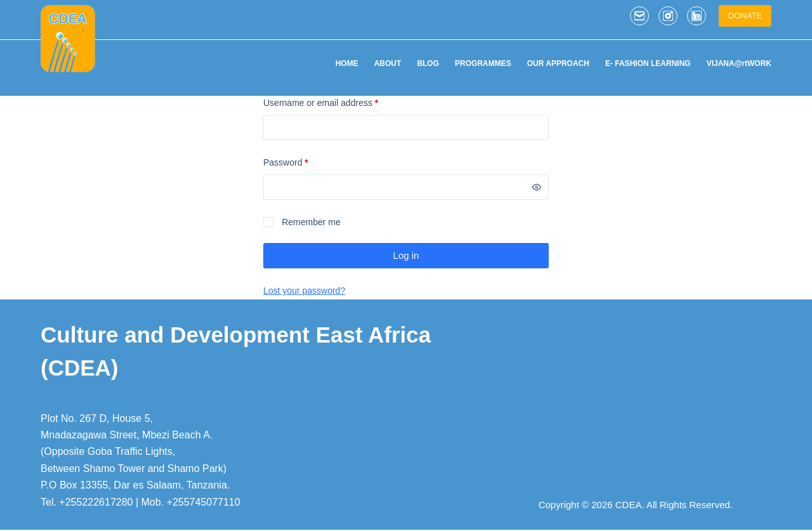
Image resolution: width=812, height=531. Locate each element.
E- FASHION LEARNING (648, 63)
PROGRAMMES (483, 63)
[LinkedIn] (697, 16)
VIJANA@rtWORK (739, 63)
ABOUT (388, 63)
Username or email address (338, 102)
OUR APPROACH (558, 63)
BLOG (428, 63)
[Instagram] (668, 16)
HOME (347, 63)
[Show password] (537, 187)
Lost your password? (304, 291)
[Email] (639, 16)
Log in (406, 255)
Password (304, 161)
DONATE (745, 16)
